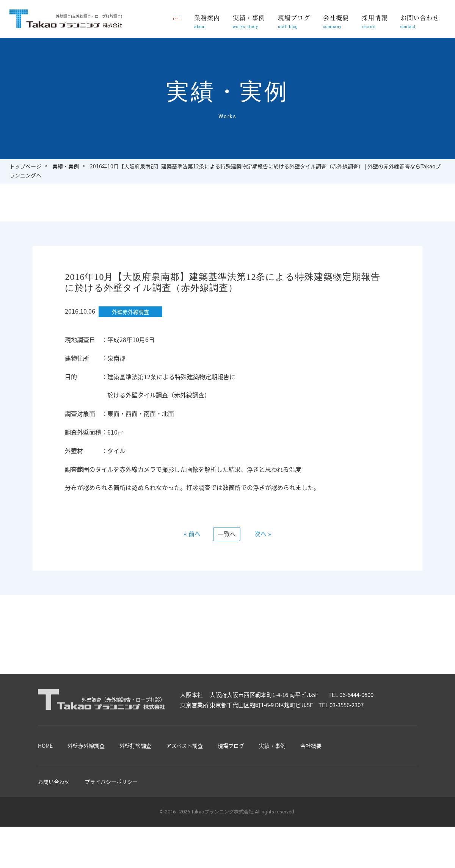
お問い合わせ (420, 25)
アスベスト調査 (184, 746)
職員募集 (152, 19)
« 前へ (192, 534)
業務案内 (209, 25)
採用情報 (375, 25)
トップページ (25, 166)
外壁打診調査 (135, 746)
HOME (45, 746)
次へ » (263, 534)
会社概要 (337, 25)
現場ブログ (295, 25)
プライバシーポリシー (111, 782)
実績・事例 (250, 25)
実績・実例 (66, 166)
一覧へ (227, 534)
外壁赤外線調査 (86, 746)
